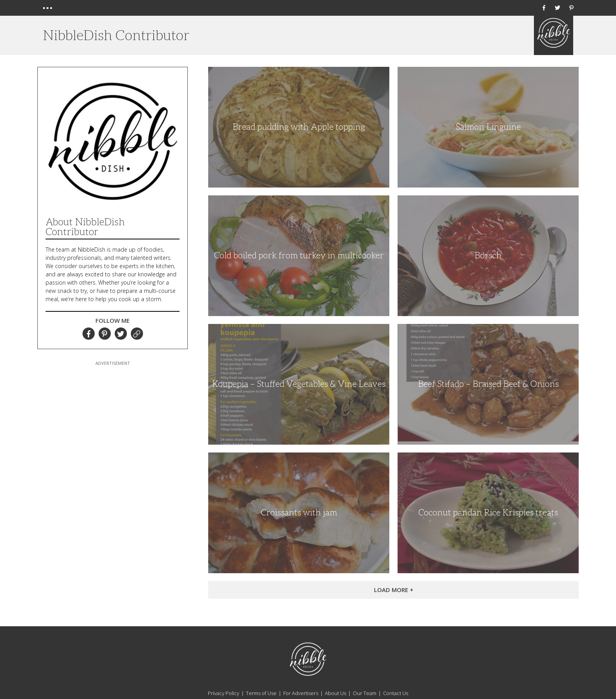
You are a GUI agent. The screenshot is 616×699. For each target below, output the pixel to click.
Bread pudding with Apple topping (299, 127)
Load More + (394, 590)
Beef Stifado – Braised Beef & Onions (488, 384)
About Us (335, 693)
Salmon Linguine (488, 127)
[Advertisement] (113, 416)
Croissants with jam (299, 512)
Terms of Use (261, 693)
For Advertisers (301, 693)
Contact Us (396, 693)
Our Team (365, 693)
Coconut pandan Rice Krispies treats (488, 512)
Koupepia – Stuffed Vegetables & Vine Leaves (299, 384)
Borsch (488, 255)
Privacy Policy (224, 693)
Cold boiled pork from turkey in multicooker (299, 255)
